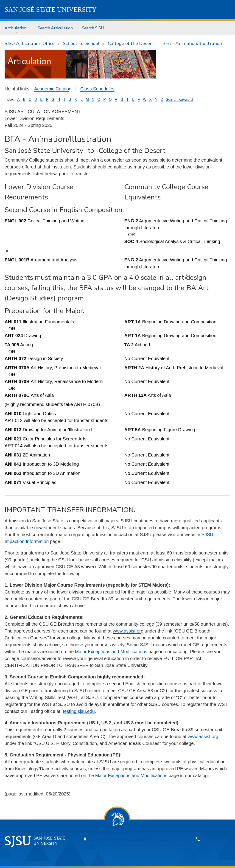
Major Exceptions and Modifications (111, 652)
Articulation (15, 28)
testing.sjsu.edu (79, 711)
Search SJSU (93, 28)
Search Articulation (55, 28)
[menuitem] (17, 28)
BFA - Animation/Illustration (192, 43)
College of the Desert (131, 43)
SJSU (51, 9)
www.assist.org (128, 631)
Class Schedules (97, 89)
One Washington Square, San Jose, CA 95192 (138, 839)
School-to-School (81, 43)
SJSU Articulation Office (30, 43)
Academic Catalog (53, 89)
